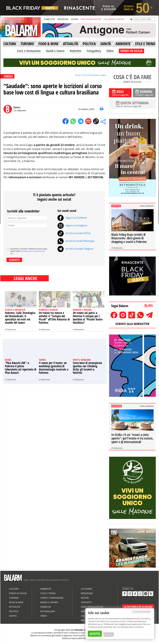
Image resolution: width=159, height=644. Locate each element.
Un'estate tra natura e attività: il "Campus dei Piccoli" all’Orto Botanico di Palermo (54, 318)
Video (110, 51)
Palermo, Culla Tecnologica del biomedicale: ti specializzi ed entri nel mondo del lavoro (20, 318)
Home (78, 75)
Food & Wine (16, 602)
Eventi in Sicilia (18, 593)
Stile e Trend (48, 593)
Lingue (103, 75)
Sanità (13, 616)
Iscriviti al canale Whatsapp (76, 241)
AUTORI (75, 19)
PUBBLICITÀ (49, 19)
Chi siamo (86, 589)
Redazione (12, 329)
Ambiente (46, 589)
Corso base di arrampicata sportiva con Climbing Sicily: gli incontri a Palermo (87, 368)
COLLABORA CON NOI (114, 19)
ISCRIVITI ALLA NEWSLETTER (132, 324)
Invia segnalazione (92, 607)
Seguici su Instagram (72, 225)
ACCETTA (95, 634)
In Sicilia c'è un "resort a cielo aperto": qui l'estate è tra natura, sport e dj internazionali (132, 438)
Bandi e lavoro (55, 51)
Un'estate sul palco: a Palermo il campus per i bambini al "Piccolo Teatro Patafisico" (88, 318)
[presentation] (31, 237)
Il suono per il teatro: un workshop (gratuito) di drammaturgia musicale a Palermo (53, 368)
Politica (14, 611)
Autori (85, 598)
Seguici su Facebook (72, 218)
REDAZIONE (63, 19)
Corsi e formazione (29, 51)
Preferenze (109, 635)
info (138, 619)
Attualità (15, 607)
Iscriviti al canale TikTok (74, 233)
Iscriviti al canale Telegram (75, 249)
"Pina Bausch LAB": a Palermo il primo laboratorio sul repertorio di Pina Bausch (21, 368)
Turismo (14, 598)
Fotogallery (94, 51)
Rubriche (76, 51)
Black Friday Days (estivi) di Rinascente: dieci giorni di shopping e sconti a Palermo (129, 238)
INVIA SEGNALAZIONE (91, 19)
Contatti (86, 602)
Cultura (14, 589)
